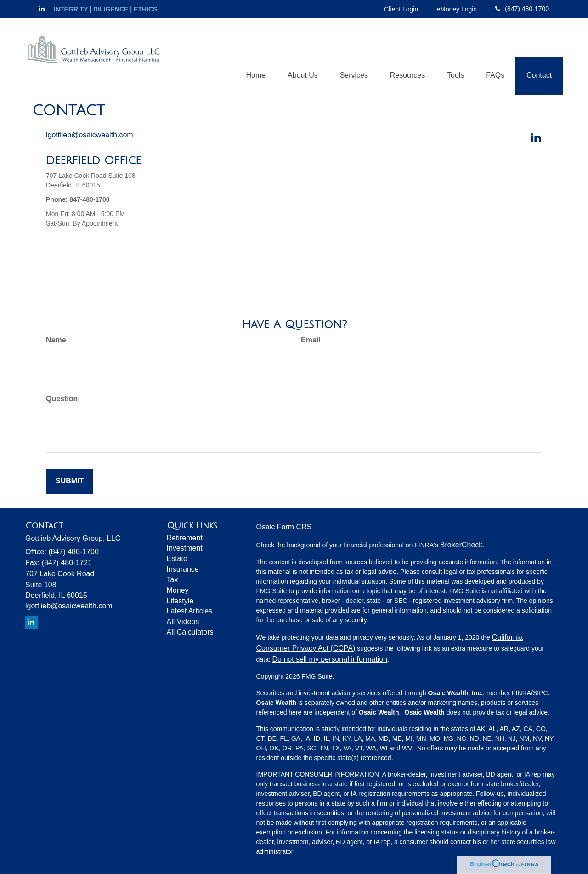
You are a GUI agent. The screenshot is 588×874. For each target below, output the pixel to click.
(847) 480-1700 (522, 9)
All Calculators (190, 633)
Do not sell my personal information (330, 660)
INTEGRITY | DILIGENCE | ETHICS (105, 9)
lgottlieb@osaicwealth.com (90, 135)
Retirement (185, 538)
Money (178, 591)
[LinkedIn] (42, 9)
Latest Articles (190, 611)
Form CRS (294, 527)
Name (56, 340)
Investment (185, 548)
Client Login (401, 9)
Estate (177, 559)
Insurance (183, 570)
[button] (297, 51)
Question (62, 399)
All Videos (183, 622)
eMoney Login (457, 9)
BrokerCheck (461, 545)
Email (311, 340)
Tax (172, 580)
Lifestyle (180, 601)
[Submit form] (70, 482)
